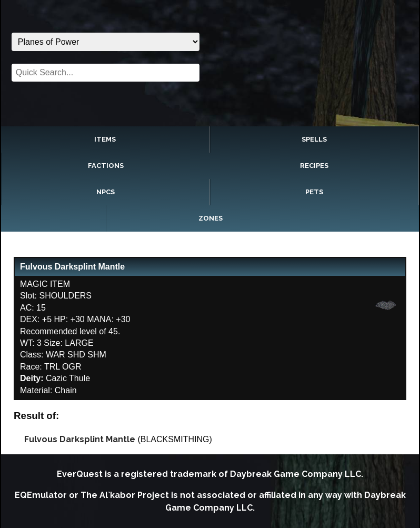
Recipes (314, 166)
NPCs (106, 192)
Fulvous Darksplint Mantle (80, 439)
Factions (106, 166)
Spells (314, 139)
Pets (314, 192)
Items (105, 139)
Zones (211, 218)
